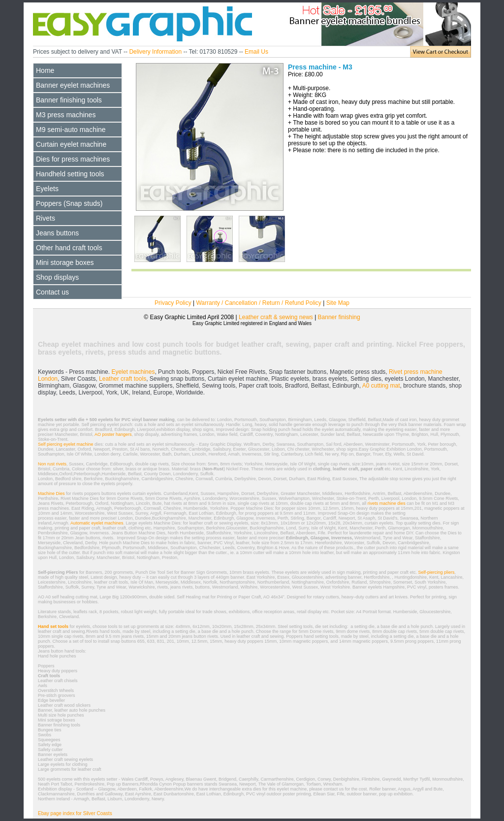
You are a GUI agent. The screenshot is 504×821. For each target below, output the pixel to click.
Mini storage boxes (65, 263)
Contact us (52, 292)
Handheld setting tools (70, 174)
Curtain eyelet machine (71, 144)
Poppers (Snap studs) (69, 203)
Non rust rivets (52, 464)
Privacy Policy (174, 303)
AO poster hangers (113, 434)
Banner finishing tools (69, 100)
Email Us (256, 52)
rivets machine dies (387, 503)
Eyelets (47, 189)
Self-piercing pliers (436, 572)
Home (45, 70)
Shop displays (57, 277)
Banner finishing (339, 317)
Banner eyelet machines (73, 85)
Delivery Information (155, 52)
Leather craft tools (123, 379)
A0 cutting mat (381, 386)
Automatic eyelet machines (96, 523)
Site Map (338, 303)
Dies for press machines (73, 159)
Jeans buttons (57, 233)
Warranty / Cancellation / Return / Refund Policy (258, 303)
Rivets (46, 218)
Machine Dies (51, 493)
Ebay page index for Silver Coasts (75, 813)
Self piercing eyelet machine (66, 444)
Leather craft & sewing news (276, 317)
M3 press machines (66, 115)
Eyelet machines (132, 372)
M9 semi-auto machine (71, 130)
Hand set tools (53, 626)
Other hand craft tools (69, 248)
